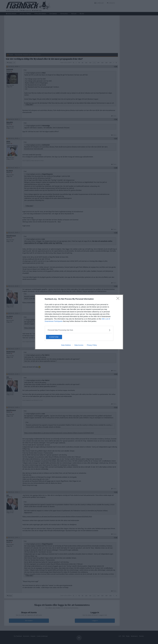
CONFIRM (57, 337)
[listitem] (79, 330)
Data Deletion (66, 345)
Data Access (79, 345)
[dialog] (79, 322)
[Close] (119, 299)
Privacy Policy (92, 345)
